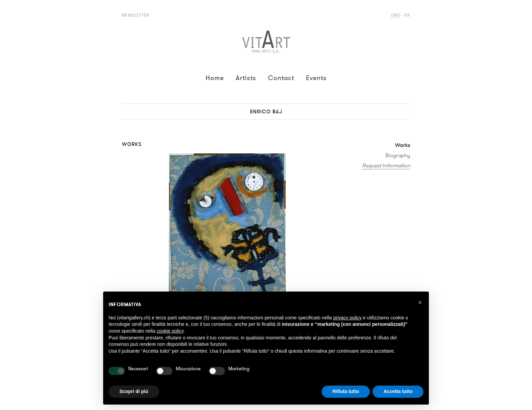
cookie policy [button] (170, 331)
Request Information (386, 165)
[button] (420, 302)
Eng (396, 15)
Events (316, 78)
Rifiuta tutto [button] (346, 391)
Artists (246, 78)
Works (403, 145)
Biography (398, 155)
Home (215, 78)
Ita (407, 15)
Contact (281, 78)
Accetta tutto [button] (398, 391)
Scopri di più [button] (134, 391)
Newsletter (136, 15)
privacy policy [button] (347, 318)
